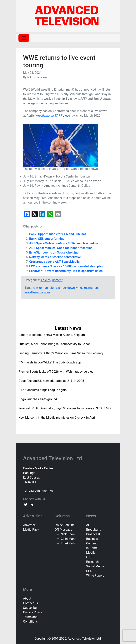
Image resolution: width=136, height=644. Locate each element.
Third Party (68, 543)
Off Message (63, 530)
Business (92, 539)
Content (57, 280)
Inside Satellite (65, 525)
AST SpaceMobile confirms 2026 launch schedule (64, 243)
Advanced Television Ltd (53, 458)
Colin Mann (69, 539)
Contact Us (30, 603)
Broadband (94, 530)
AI (88, 525)
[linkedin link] (31, 504)
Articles (46, 280)
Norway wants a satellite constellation (55, 257)
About (27, 599)
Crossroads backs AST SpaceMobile (54, 262)
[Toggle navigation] (24, 38)
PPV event (54, 116)
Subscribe (30, 608)
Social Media (95, 566)
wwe (47, 292)
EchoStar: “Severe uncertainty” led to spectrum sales (66, 271)
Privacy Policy (33, 612)
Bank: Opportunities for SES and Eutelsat (58, 234)
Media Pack (31, 530)
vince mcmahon (87, 288)
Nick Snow (68, 534)
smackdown (67, 288)
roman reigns (48, 288)
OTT (89, 557)
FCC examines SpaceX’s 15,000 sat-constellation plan (66, 266)
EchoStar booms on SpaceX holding (54, 252)
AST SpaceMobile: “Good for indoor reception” (61, 248)
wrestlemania (34, 292)
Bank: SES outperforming (47, 239)
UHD (89, 571)
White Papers (95, 576)
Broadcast (93, 534)
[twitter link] (26, 504)
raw (35, 288)
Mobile (91, 553)
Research (92, 562)
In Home (92, 548)
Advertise (29, 525)
